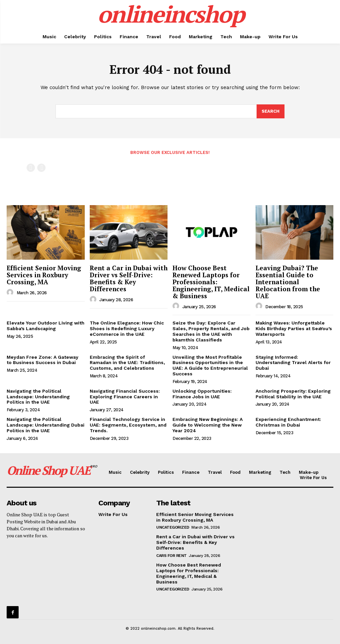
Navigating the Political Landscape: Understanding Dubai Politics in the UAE (46, 425)
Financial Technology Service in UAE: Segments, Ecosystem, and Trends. (128, 425)
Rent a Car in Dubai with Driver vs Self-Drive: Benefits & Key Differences (129, 278)
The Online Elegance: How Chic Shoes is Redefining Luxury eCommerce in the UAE (127, 328)
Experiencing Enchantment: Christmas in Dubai (288, 422)
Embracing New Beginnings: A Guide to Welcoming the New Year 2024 (208, 425)
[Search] (271, 112)
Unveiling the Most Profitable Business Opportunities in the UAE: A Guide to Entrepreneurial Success (210, 365)
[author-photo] (11, 293)
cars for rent (171, 556)
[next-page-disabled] (41, 168)
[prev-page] (31, 168)
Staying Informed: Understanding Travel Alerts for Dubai (293, 363)
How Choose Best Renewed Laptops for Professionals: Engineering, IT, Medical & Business (211, 282)
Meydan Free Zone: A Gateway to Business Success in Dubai (43, 360)
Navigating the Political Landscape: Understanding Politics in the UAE (38, 397)
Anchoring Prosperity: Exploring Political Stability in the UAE (293, 394)
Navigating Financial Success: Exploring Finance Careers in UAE (125, 397)
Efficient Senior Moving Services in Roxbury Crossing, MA (44, 275)
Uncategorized (173, 527)
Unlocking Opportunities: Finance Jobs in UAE (202, 394)
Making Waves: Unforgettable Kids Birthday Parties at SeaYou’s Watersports (294, 328)
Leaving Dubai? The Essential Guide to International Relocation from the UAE (288, 282)
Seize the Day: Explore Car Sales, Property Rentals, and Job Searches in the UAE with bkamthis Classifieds (211, 331)
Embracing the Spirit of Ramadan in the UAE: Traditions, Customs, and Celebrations (127, 363)
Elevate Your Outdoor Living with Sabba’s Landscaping (46, 326)
